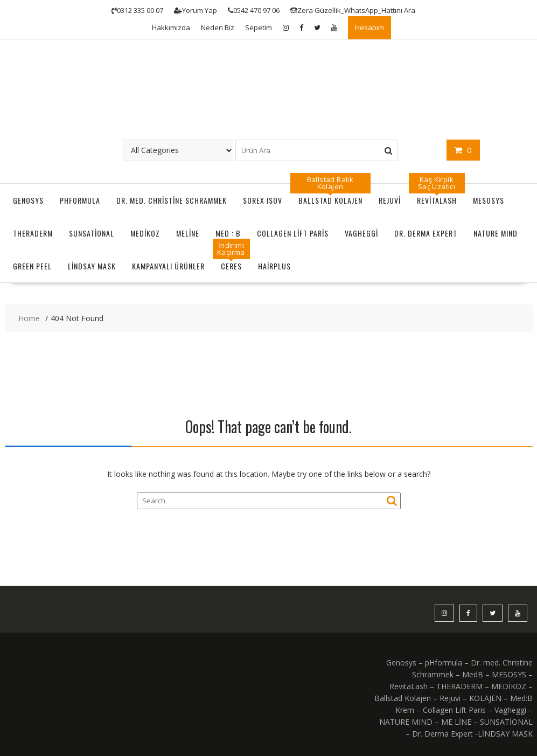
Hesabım (369, 27)
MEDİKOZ (145, 233)
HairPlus (274, 266)
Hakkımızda (171, 27)
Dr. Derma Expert (426, 233)
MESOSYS (489, 200)
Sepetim (259, 27)
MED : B (228, 233)
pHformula (80, 200)
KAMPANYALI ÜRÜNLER (168, 266)
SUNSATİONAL (92, 233)
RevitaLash (437, 200)
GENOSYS (28, 200)
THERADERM (33, 233)
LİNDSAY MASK (92, 266)
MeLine (188, 233)
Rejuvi (390, 200)
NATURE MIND (496, 233)
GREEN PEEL (32, 266)
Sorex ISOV (263, 200)
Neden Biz (218, 27)
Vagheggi (361, 233)
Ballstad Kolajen (330, 200)
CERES (231, 266)
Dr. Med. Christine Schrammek (172, 200)
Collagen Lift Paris (293, 233)
